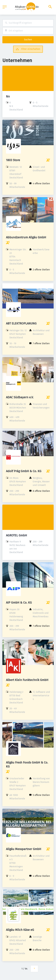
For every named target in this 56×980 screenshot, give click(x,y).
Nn (8, 96)
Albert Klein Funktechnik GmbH (27, 680)
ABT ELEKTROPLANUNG (21, 323)
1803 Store (13, 160)
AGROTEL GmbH (17, 535)
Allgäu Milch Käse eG (20, 930)
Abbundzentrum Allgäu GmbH (26, 237)
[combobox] (28, 23)
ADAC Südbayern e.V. (20, 397)
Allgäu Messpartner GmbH (24, 849)
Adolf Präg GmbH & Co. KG (24, 471)
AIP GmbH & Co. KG (19, 603)
